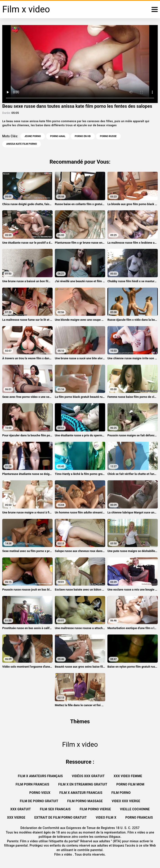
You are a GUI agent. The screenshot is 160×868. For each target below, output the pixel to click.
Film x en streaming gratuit (83, 784)
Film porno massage (85, 801)
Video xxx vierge (126, 801)
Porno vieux (40, 793)
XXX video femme (128, 776)
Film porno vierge (95, 809)
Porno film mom (130, 784)
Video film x (106, 818)
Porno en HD (83, 136)
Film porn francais (33, 784)
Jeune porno (33, 136)
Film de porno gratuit (39, 801)
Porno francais (139, 818)
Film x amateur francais (81, 793)
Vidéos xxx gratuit (88, 776)
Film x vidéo (63, 854)
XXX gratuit (21, 809)
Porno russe (108, 136)
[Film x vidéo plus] (155, 9)
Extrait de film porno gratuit (61, 818)
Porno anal (58, 136)
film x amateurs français (40, 776)
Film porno (121, 793)
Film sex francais (55, 809)
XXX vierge (16, 818)
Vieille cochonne (135, 809)
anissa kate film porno (22, 144)
